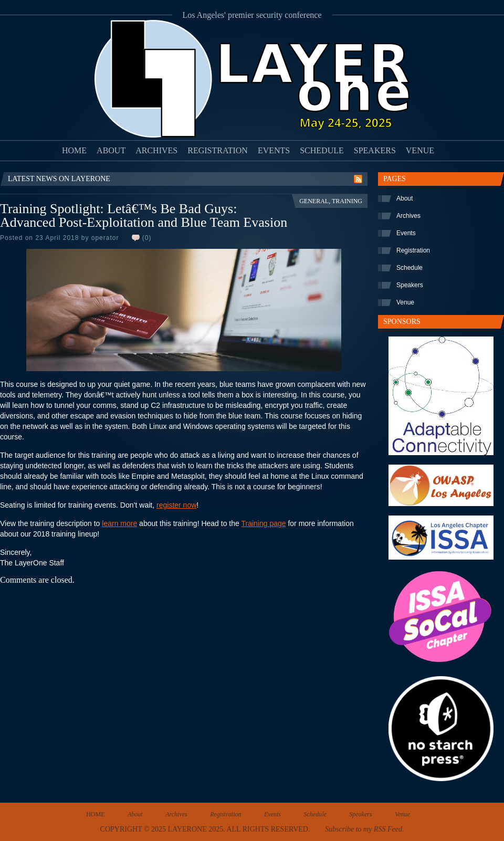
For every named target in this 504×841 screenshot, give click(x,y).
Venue (420, 150)
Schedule (322, 150)
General (314, 201)
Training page (263, 523)
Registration (218, 150)
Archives (156, 150)
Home (74, 150)
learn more (119, 523)
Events (274, 150)
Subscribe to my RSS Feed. (364, 829)
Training (347, 201)
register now (176, 505)
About (111, 150)
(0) (147, 238)
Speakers (375, 150)
